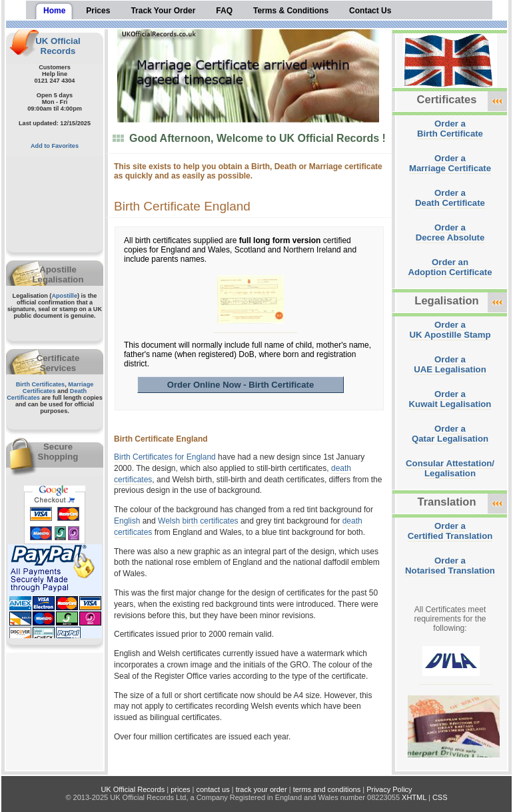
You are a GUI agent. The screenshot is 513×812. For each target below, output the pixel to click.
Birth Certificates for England (165, 457)
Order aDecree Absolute (450, 232)
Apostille (64, 296)
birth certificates (211, 521)
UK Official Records (58, 46)
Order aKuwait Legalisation (450, 399)
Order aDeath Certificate (450, 198)
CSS (440, 797)
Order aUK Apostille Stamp (450, 330)
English (127, 521)
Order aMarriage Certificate (450, 163)
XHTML (414, 797)
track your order (261, 789)
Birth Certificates (41, 384)
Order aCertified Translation (450, 531)
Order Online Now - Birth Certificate (241, 385)
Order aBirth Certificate (450, 129)
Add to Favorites (55, 146)
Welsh (169, 521)
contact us (213, 789)
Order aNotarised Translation (450, 566)
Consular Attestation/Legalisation (450, 468)
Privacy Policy (389, 789)
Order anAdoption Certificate (450, 267)
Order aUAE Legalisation (450, 364)
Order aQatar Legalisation (450, 434)
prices (180, 789)
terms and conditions (327, 789)
